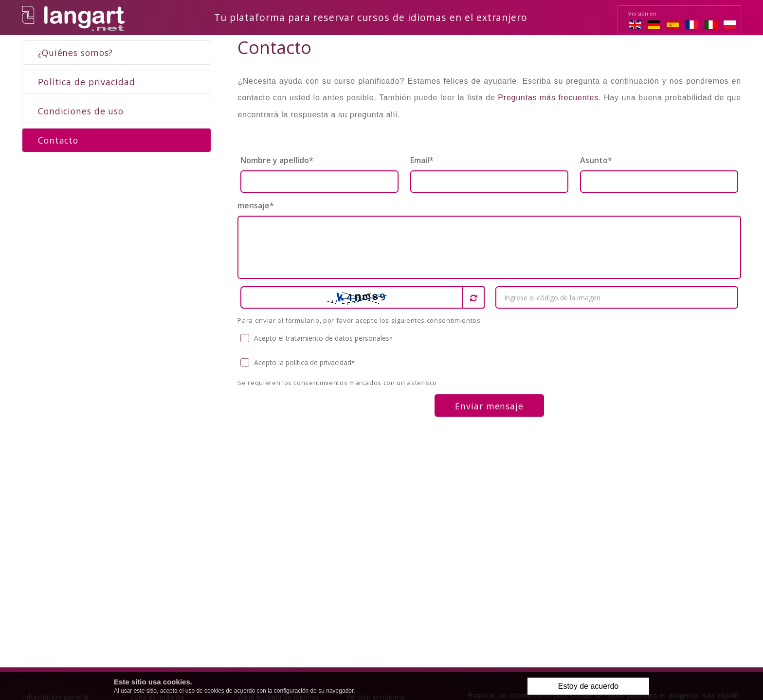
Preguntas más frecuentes (548, 98)
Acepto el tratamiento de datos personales (317, 339)
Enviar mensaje (489, 406)
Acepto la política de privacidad (298, 363)
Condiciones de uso (81, 111)
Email (422, 161)
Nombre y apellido (277, 161)
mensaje (256, 206)
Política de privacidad (87, 82)
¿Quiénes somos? (75, 53)
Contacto (58, 141)
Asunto (596, 161)
